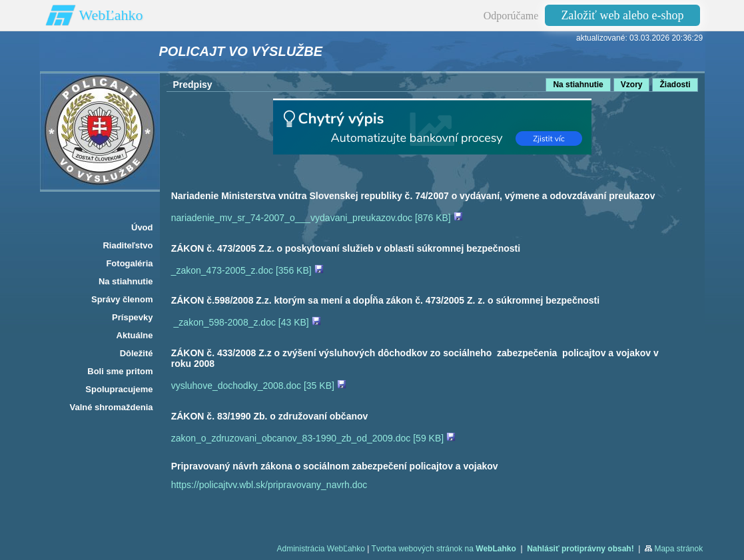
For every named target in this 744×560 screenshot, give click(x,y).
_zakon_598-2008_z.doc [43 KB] (247, 322)
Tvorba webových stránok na (444, 549)
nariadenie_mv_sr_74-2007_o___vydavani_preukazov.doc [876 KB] (317, 218)
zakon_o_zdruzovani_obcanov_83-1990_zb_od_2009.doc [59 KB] (313, 438)
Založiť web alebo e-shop (622, 15)
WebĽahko (111, 15)
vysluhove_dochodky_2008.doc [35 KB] (259, 386)
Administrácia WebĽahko (321, 549)
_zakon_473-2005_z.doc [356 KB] (247, 270)
